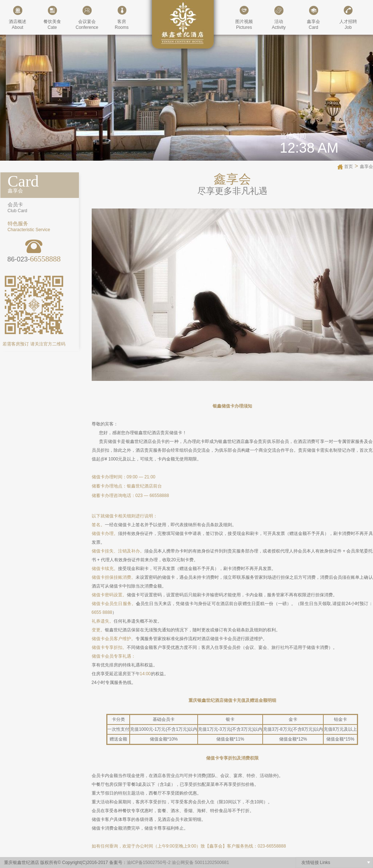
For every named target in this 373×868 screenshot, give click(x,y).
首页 (349, 167)
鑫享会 (366, 167)
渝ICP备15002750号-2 (149, 863)
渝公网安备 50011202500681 (200, 863)
